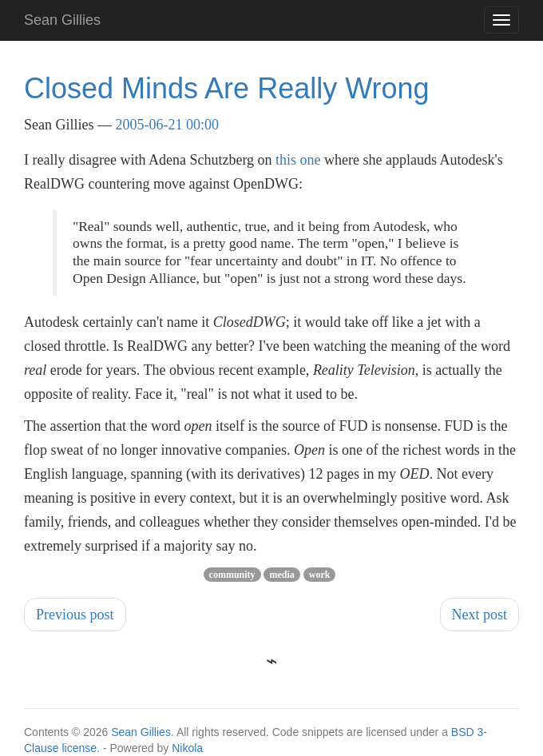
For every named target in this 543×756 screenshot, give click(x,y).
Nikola (187, 748)
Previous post (75, 615)
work (320, 575)
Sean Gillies (141, 732)
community (232, 575)
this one (298, 160)
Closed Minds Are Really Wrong (227, 88)
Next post (480, 615)
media (281, 575)
